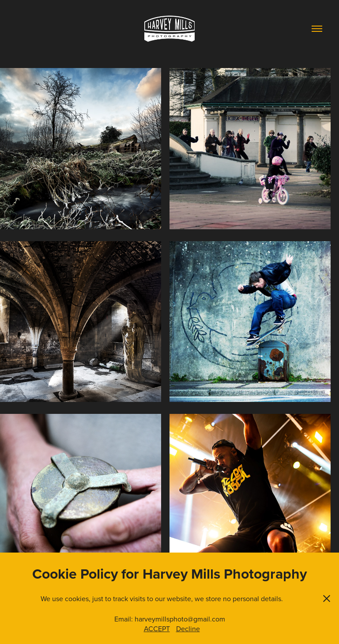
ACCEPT (157, 629)
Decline (188, 629)
